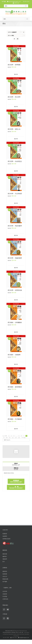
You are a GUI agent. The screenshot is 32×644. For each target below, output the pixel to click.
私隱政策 (5, 534)
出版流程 (5, 594)
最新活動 (5, 554)
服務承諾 (5, 571)
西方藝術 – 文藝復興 (14, 355)
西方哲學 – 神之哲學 (14, 97)
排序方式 (12, 32)
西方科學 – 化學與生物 (15, 290)
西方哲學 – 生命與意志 (15, 161)
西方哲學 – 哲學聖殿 (14, 65)
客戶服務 (5, 582)
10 (7, 438)
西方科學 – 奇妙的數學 (15, 226)
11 (10, 438)
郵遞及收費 (5, 579)
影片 (4, 562)
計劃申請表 (5, 599)
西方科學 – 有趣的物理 (15, 258)
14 (19, 438)
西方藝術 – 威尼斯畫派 (15, 387)
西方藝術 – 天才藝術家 (15, 419)
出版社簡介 (5, 530)
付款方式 (5, 576)
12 (13, 438)
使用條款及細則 (6, 539)
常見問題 (5, 596)
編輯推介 (5, 556)
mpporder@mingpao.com (15, 1)
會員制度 (5, 574)
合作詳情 (5, 591)
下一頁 (23, 438)
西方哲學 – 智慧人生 (14, 129)
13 (16, 438)
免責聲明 (5, 536)
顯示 (11, 35)
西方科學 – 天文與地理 (15, 194)
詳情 (17, 74)
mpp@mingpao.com (24, 638)
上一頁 (5, 436)
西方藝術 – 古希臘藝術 (15, 322)
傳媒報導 (5, 559)
